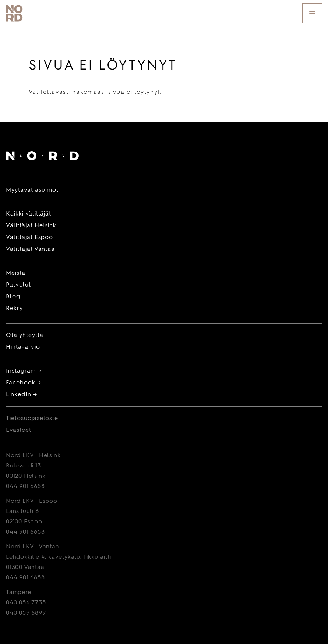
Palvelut (18, 285)
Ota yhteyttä (25, 335)
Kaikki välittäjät (29, 214)
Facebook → (24, 383)
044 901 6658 (25, 487)
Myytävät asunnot (32, 190)
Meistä (16, 273)
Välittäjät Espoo (29, 238)
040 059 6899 (26, 613)
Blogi (14, 297)
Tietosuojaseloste (32, 419)
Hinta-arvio (23, 347)
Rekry (14, 309)
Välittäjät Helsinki (32, 226)
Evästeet (19, 430)
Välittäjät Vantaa (30, 249)
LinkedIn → (22, 395)
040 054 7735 (26, 603)
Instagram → (24, 371)
